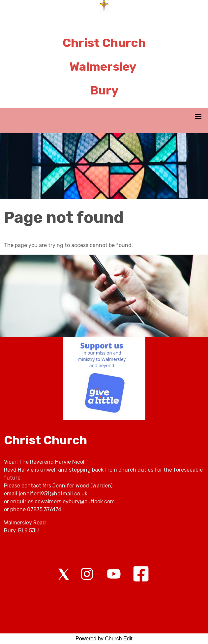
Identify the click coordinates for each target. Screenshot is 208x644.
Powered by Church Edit (104, 639)
